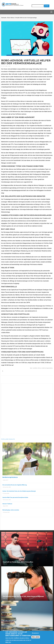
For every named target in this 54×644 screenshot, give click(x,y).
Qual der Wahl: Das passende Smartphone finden (15, 497)
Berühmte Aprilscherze (10, 477)
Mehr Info (8, 642)
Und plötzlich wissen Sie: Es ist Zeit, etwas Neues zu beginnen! (23, 596)
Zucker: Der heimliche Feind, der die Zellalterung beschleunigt (19, 491)
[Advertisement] (27, 409)
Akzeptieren (35, 633)
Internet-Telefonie (7, 504)
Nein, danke (36, 637)
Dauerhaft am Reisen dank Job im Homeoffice (18, 562)
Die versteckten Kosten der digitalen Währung (15, 485)
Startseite (4, 18)
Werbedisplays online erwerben (11, 510)
